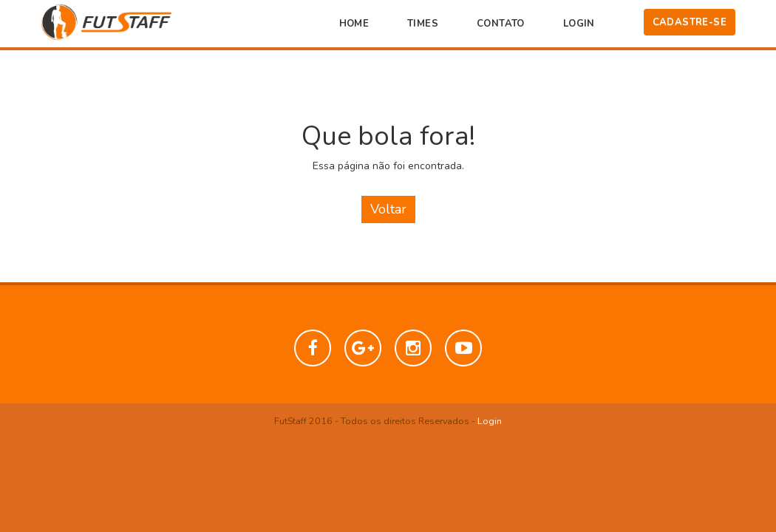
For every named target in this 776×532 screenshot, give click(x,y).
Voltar (388, 209)
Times (423, 24)
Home (354, 24)
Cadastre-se (690, 22)
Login (579, 24)
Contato (501, 24)
